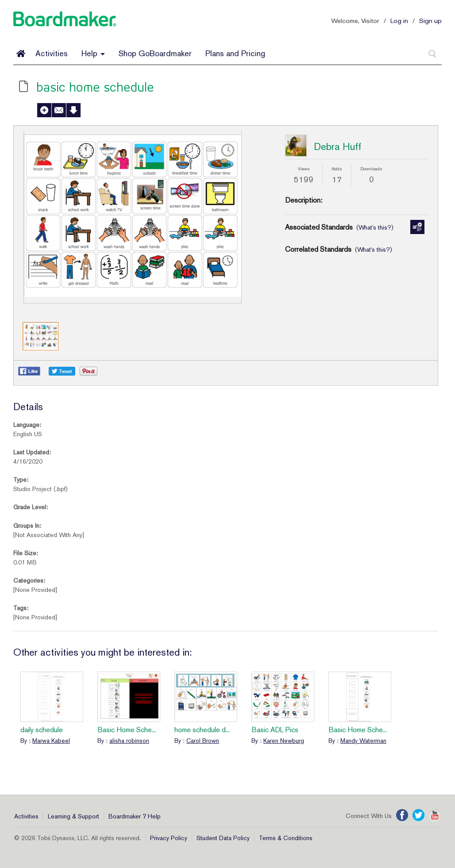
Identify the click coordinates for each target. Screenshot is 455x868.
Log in (399, 21)
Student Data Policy (223, 838)
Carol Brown (203, 741)
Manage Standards (417, 227)
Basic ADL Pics (275, 730)
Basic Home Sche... (127, 730)
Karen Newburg (284, 741)
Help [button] (93, 53)
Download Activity (73, 110)
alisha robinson (129, 741)
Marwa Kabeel (51, 741)
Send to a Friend (59, 110)
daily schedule (42, 730)
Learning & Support (73, 816)
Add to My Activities (44, 110)
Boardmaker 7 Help (135, 816)
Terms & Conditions (286, 838)
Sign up (430, 21)
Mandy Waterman (363, 741)
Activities (52, 53)
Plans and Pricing (235, 53)
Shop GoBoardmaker (155, 53)
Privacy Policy (169, 838)
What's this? (375, 227)
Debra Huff (337, 146)
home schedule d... (202, 730)
